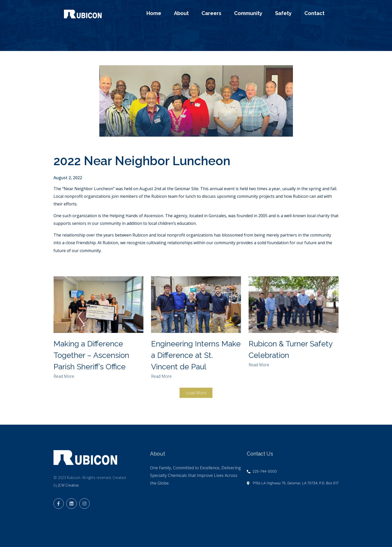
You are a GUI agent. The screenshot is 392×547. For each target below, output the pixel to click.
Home (154, 13)
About (181, 13)
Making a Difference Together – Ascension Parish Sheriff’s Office (91, 355)
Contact (314, 13)
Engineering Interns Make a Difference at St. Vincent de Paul (196, 355)
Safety (283, 13)
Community (248, 13)
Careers (211, 13)
